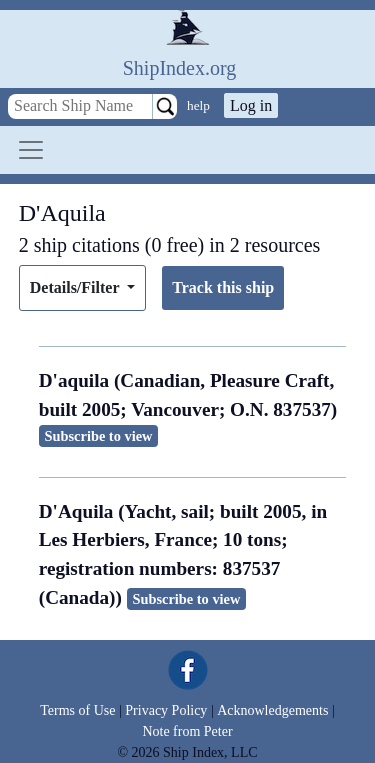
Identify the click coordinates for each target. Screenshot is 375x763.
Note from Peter (187, 731)
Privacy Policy (166, 710)
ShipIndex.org (180, 68)
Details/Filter (76, 287)
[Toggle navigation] (31, 150)
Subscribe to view (99, 436)
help (198, 105)
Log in (251, 105)
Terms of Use (77, 710)
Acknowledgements (272, 710)
